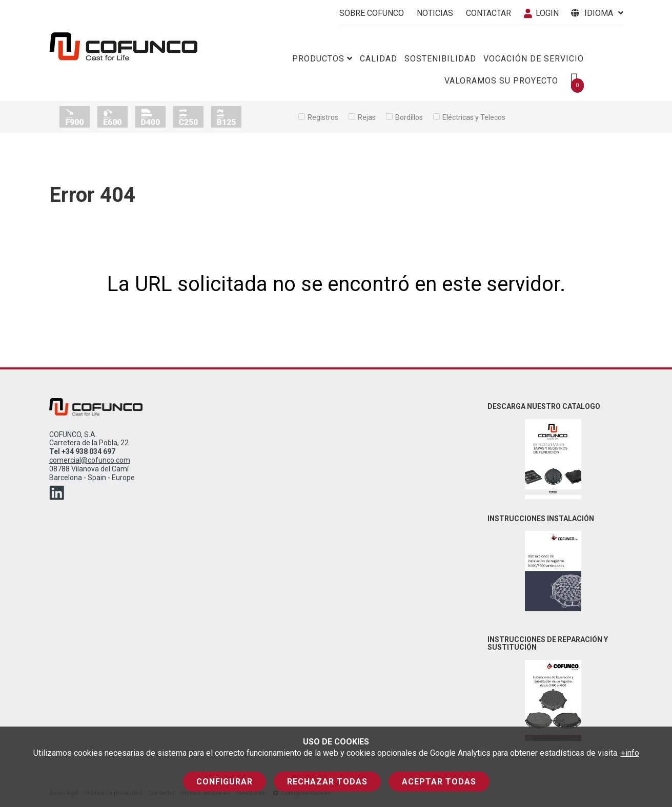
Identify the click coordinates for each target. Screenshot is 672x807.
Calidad (379, 59)
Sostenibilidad (440, 59)
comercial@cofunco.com (90, 460)
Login (541, 13)
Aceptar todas (439, 782)
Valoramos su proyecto (501, 81)
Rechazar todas (327, 782)
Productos (322, 59)
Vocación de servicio (534, 59)
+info (630, 753)
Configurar (225, 782)
